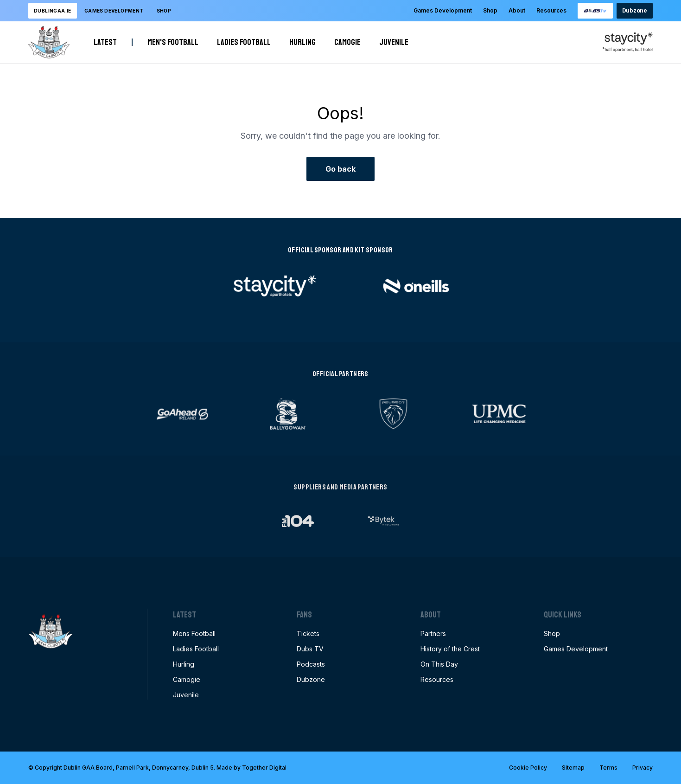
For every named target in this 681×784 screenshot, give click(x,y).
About (517, 10)
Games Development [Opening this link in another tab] (576, 649)
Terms (608, 768)
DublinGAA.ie (53, 11)
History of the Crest (450, 649)
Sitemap (573, 768)
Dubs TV (310, 649)
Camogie (347, 42)
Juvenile (394, 42)
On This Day (439, 664)
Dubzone (635, 10)
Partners (433, 633)
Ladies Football (244, 42)
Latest (105, 42)
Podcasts (311, 664)
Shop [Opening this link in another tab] (164, 11)
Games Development (443, 10)
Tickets (308, 633)
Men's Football (173, 42)
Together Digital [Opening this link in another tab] (264, 768)
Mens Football (194, 633)
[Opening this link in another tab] (595, 11)
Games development (114, 11)
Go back (340, 169)
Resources (551, 10)
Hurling (302, 42)
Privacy (643, 768)
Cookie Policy (528, 768)
